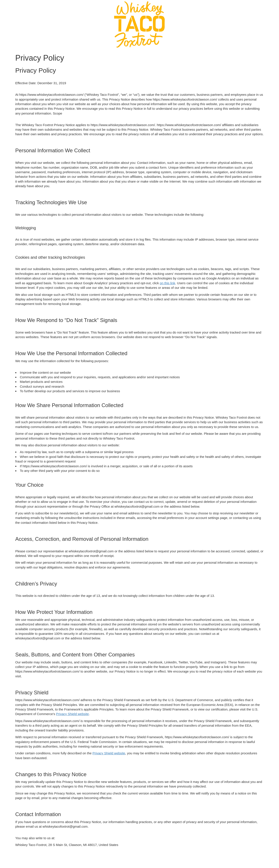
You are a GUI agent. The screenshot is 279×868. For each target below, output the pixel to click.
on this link (168, 283)
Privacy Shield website (72, 714)
